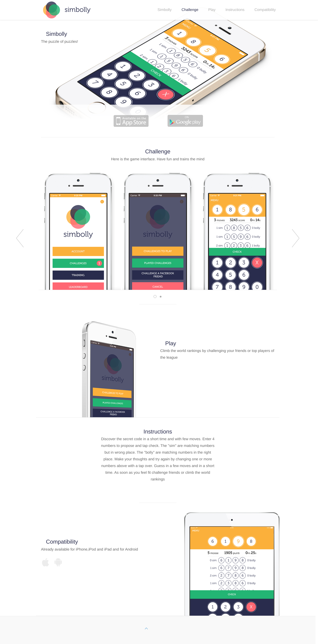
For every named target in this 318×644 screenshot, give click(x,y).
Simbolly (165, 10)
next (296, 238)
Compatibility (265, 10)
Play (212, 10)
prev (20, 238)
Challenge (190, 10)
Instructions (235, 10)
